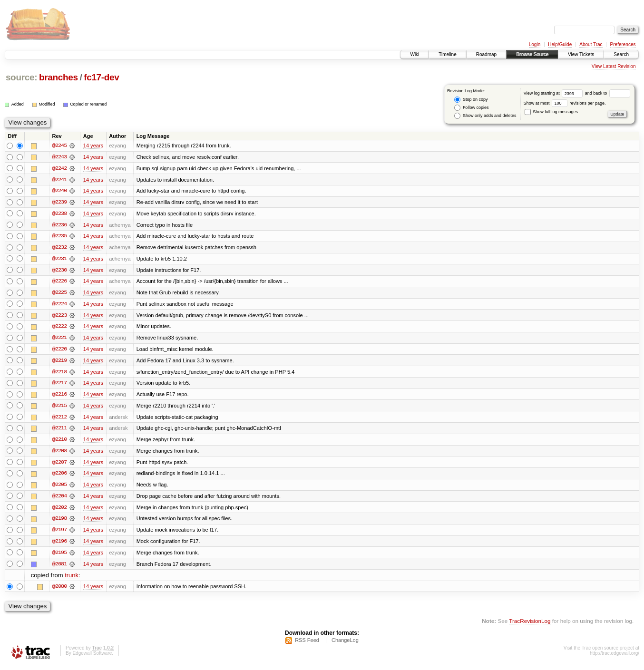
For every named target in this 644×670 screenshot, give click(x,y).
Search (621, 54)
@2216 (59, 397)
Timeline (447, 54)
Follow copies (471, 108)
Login (535, 44)
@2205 (59, 488)
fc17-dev (101, 77)
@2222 (59, 328)
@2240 (59, 191)
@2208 (59, 454)
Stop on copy (471, 100)
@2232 (59, 248)
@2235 (59, 237)
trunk (72, 579)
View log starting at (554, 93)
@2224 (59, 305)
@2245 (59, 146)
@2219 (59, 362)
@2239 (59, 203)
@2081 (59, 568)
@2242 (59, 168)
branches (59, 77)
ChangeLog (345, 644)
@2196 (59, 545)
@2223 (59, 317)
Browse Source (532, 54)
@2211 (59, 431)
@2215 (59, 408)
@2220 (59, 351)
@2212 (59, 419)
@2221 (59, 340)
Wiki (415, 54)
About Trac (591, 44)
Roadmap (486, 54)
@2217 (59, 385)
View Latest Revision (614, 66)
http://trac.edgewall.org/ (615, 657)
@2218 (59, 374)
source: (21, 77)
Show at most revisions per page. (565, 103)
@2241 (59, 180)
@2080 (59, 591)
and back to (608, 93)
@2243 (59, 157)
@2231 (59, 260)
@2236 (59, 225)
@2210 (59, 442)
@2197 (59, 534)
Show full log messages (551, 112)
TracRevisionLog (530, 625)
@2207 (59, 465)
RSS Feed (307, 644)
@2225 (59, 294)
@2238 (59, 214)
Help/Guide (560, 44)
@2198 (59, 522)
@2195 (59, 556)
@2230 (59, 271)
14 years (93, 146)
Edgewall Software (92, 657)
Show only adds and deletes (485, 116)
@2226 (59, 282)
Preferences (623, 44)
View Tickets (581, 54)
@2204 (59, 499)
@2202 (59, 511)
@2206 (59, 476)
